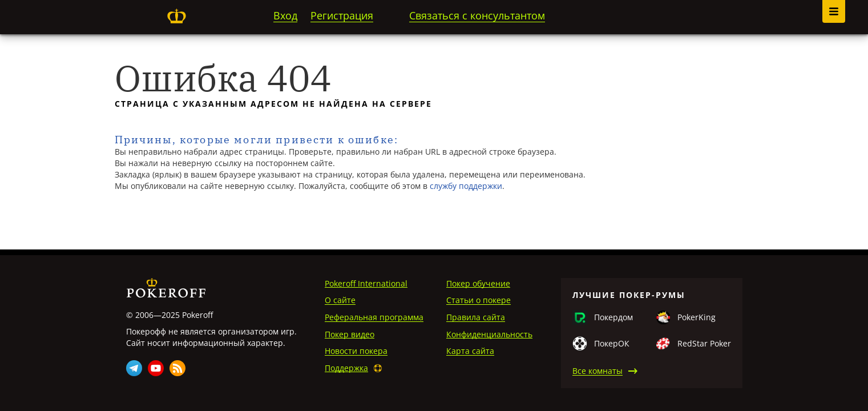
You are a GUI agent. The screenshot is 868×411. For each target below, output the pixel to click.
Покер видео (350, 334)
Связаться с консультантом (477, 15)
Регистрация (342, 15)
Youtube (156, 368)
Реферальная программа (374, 317)
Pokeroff (177, 16)
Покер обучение (478, 283)
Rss (177, 368)
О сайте (340, 300)
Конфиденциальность (489, 334)
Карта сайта (470, 351)
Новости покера (356, 351)
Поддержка (346, 368)
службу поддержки (466, 186)
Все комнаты (597, 371)
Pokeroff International (366, 283)
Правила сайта (476, 317)
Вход (285, 15)
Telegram (134, 368)
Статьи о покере (479, 300)
